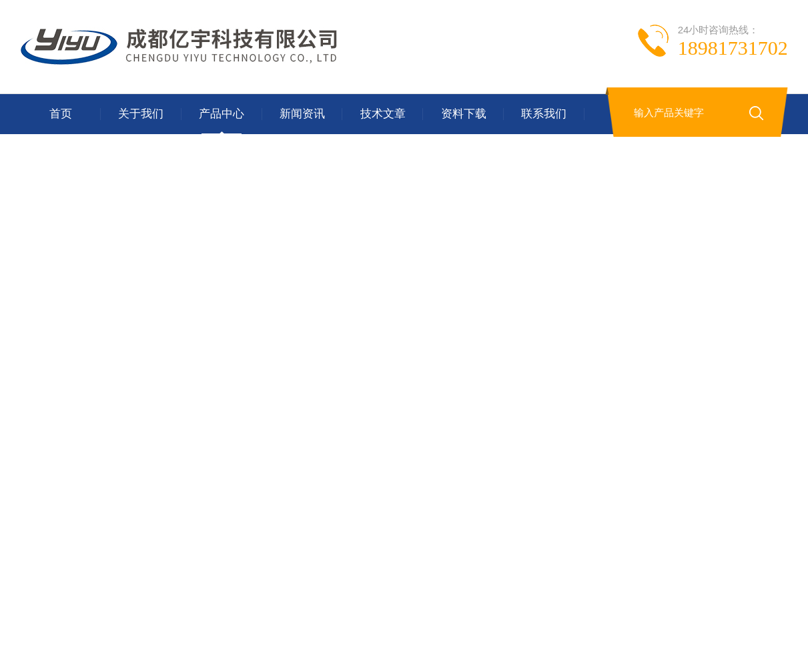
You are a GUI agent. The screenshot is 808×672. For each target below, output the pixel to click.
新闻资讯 (302, 114)
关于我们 (141, 114)
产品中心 (222, 114)
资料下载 (464, 114)
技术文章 (383, 114)
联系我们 (544, 114)
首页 (61, 114)
